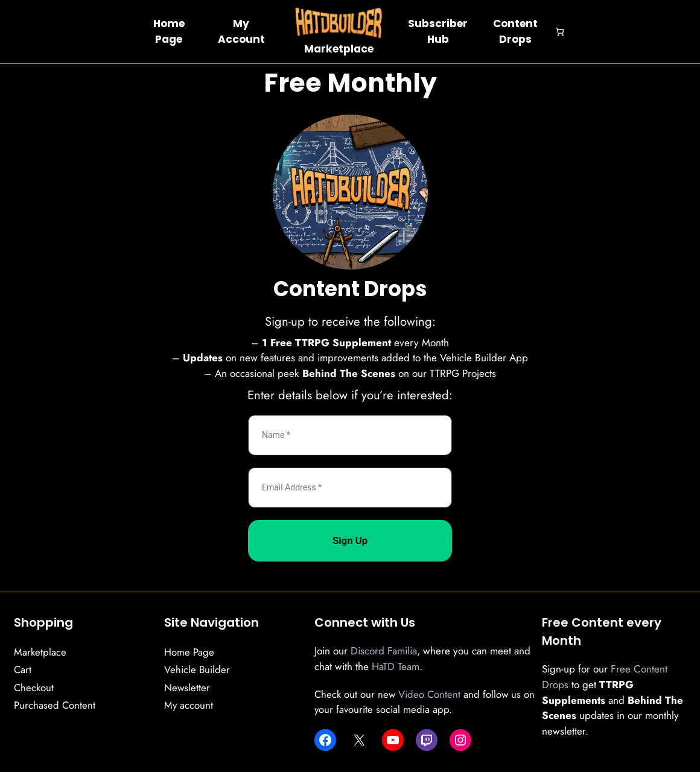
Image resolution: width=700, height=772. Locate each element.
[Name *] (350, 435)
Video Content (429, 694)
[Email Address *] (350, 488)
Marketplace (339, 49)
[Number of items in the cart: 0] (560, 32)
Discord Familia (384, 651)
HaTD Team (396, 666)
